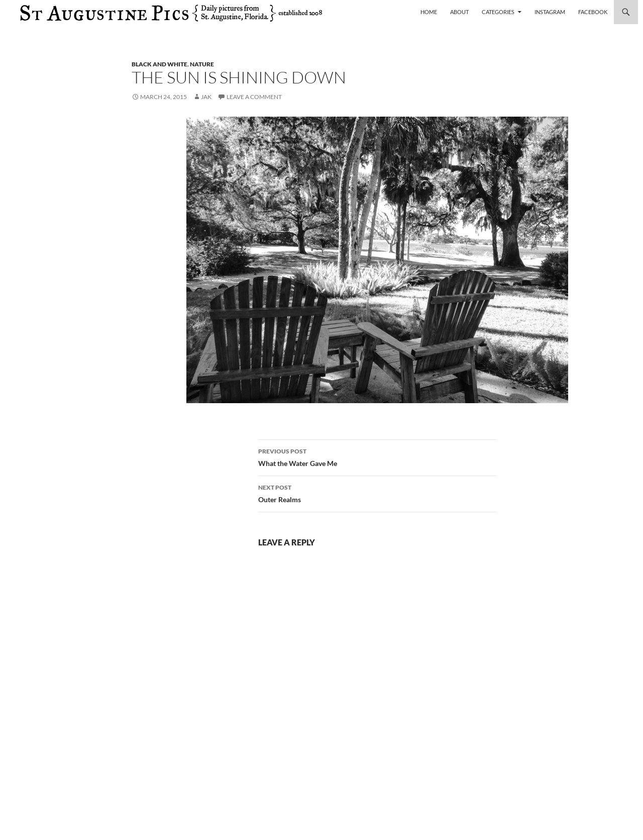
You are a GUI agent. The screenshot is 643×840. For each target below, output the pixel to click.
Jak (206, 97)
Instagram (550, 12)
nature (202, 64)
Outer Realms (377, 493)
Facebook (593, 12)
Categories (498, 12)
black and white (159, 64)
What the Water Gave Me (377, 456)
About (459, 12)
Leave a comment (254, 97)
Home (429, 12)
